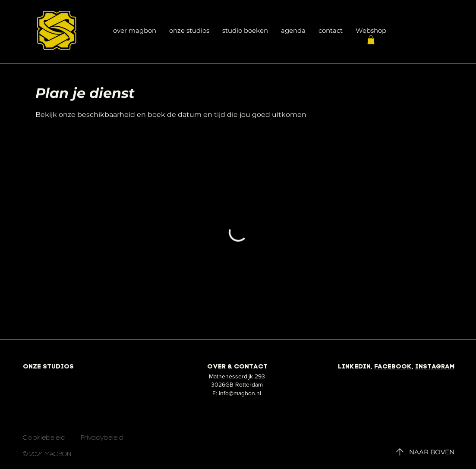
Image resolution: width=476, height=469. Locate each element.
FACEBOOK (393, 367)
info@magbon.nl (240, 393)
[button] (371, 40)
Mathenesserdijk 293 (237, 376)
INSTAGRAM (435, 367)
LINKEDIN (354, 367)
